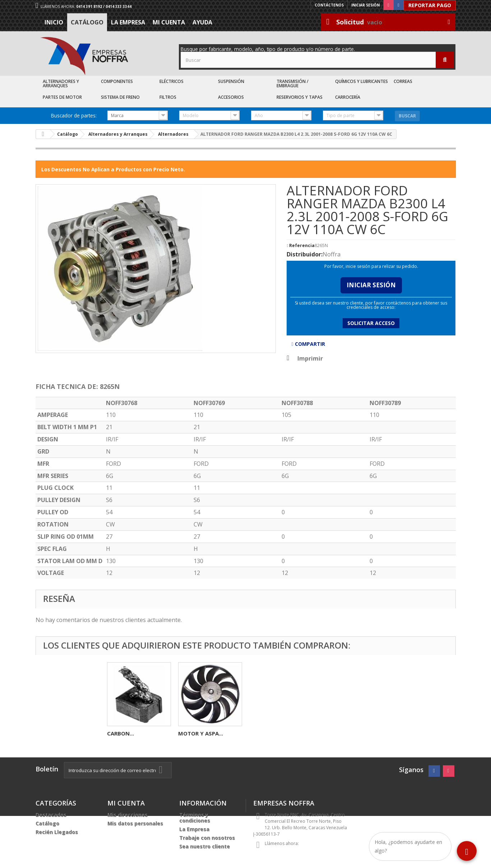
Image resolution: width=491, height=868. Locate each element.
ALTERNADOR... (198, 733)
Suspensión (231, 81)
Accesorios (231, 97)
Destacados (51, 815)
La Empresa (128, 22)
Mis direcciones (128, 815)
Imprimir (310, 358)
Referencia (302, 246)
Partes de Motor (62, 97)
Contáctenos (329, 5)
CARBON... (263, 733)
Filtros (168, 97)
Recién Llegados (57, 832)
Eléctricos (172, 81)
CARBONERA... (125, 733)
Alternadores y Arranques (61, 83)
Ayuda (202, 22)
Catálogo (87, 22)
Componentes (117, 81)
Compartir (308, 344)
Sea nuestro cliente (205, 846)
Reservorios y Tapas (300, 97)
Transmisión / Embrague (293, 83)
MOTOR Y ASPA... (343, 733)
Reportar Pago (430, 5)
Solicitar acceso (371, 323)
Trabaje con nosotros (207, 838)
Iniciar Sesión (371, 285)
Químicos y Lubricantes (362, 81)
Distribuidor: (305, 254)
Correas (403, 81)
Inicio (54, 22)
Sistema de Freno (120, 97)
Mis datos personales (135, 823)
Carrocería (348, 97)
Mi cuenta (169, 22)
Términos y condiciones (195, 818)
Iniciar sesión (365, 5)
